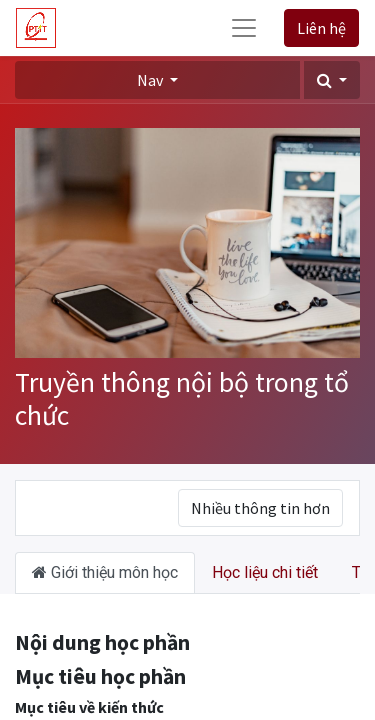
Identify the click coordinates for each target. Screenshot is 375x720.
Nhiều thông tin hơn (260, 508)
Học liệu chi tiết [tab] (265, 572)
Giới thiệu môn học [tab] (105, 572)
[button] (332, 80)
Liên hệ (321, 28)
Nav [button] (151, 80)
